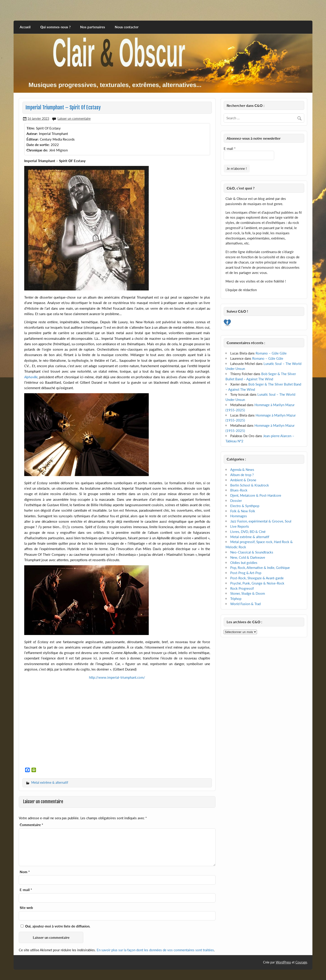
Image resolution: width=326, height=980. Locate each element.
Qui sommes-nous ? (55, 27)
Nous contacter (127, 27)
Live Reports (240, 526)
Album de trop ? (242, 475)
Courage (301, 962)
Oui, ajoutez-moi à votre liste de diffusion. (55, 926)
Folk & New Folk (243, 511)
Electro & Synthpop (245, 506)
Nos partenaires (93, 27)
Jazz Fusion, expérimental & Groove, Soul (261, 521)
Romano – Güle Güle (271, 353)
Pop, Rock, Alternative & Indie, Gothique (260, 568)
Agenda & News (242, 470)
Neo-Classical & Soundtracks (252, 552)
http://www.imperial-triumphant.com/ (117, 677)
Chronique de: (37, 150)
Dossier (236, 501)
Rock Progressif (242, 588)
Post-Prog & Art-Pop (246, 573)
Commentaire (31, 825)
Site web (26, 908)
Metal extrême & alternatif (50, 782)
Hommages (239, 516)
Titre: (31, 128)
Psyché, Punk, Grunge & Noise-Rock (257, 583)
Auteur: (32, 134)
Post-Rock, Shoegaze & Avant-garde (257, 578)
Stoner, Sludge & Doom (248, 593)
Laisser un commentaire (74, 119)
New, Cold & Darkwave (248, 557)
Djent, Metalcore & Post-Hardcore (256, 495)
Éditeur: (33, 139)
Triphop (236, 599)
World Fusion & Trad (245, 604)
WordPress (283, 962)
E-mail (26, 890)
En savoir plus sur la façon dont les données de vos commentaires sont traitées (155, 950)
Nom (25, 872)
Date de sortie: (38, 145)
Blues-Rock (239, 490)
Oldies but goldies (244, 563)
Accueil (25, 27)
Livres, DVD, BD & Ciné (248, 532)
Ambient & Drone (243, 480)
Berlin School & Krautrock (250, 485)
